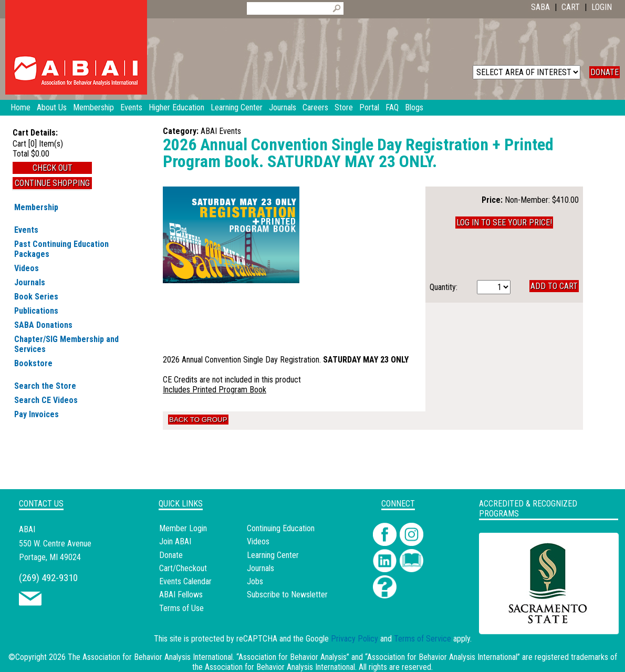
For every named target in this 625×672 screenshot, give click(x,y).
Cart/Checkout (183, 568)
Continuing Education (281, 528)
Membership (36, 207)
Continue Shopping (52, 183)
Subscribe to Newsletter (287, 595)
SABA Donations (43, 325)
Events (26, 230)
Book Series (36, 297)
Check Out (53, 168)
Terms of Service (423, 639)
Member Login (183, 528)
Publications (36, 311)
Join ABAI (175, 541)
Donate (171, 555)
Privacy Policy (355, 639)
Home (20, 107)
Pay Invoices (37, 414)
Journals (30, 282)
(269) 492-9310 (48, 578)
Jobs (255, 581)
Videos (27, 268)
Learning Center (273, 555)
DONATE (605, 72)
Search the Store (45, 386)
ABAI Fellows (181, 595)
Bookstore (33, 363)
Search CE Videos (46, 400)
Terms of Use (181, 608)
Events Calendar (185, 581)
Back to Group (198, 420)
